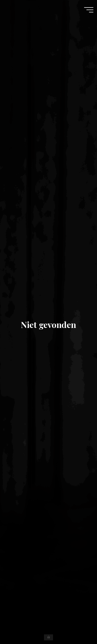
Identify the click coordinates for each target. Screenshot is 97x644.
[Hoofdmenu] (89, 10)
